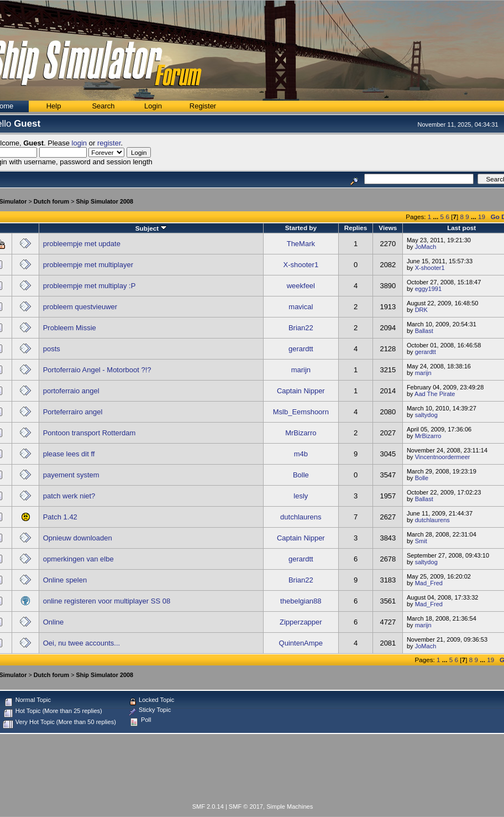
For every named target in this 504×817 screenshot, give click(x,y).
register (109, 143)
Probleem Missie (70, 328)
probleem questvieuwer (80, 307)
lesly (301, 496)
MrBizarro (301, 433)
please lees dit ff (69, 454)
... (437, 217)
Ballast (424, 331)
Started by (301, 228)
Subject (151, 228)
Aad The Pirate (435, 394)
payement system (71, 475)
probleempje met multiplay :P (90, 286)
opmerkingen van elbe (78, 559)
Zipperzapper (301, 622)
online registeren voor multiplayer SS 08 (107, 601)
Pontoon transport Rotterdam (90, 433)
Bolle (301, 475)
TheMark (301, 244)
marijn (301, 370)
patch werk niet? (69, 496)
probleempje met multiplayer (88, 265)
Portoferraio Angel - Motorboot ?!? (97, 370)
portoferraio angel (71, 391)
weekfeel (301, 286)
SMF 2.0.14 (208, 806)
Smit (421, 541)
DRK (421, 310)
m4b (301, 454)
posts (52, 349)
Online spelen (65, 580)
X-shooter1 (301, 265)
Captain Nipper (301, 391)
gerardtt (301, 349)
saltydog (426, 415)
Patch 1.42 (60, 517)
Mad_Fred (429, 583)
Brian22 (301, 328)
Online (54, 622)
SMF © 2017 (246, 806)
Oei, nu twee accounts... (82, 643)
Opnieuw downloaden (78, 538)
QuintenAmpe (301, 643)
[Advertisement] (253, 771)
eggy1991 (429, 289)
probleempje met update (82, 244)
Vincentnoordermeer (443, 457)
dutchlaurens (301, 517)
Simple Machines (290, 806)
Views (388, 228)
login (79, 143)
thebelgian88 (301, 601)
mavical (301, 307)
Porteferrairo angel (73, 412)
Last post (461, 228)
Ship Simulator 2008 (104, 201)
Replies (356, 228)
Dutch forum (51, 201)
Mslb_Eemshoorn (301, 412)
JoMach (426, 247)
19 (482, 217)
